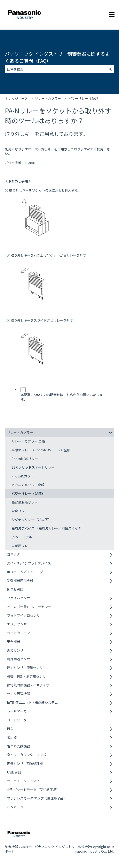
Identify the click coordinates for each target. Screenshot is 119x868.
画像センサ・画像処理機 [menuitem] (25, 763)
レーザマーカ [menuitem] (17, 711)
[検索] (110, 69)
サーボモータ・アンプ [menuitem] (23, 781)
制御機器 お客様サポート (18, 849)
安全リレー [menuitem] (20, 511)
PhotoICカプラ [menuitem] (23, 476)
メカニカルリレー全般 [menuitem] (28, 485)
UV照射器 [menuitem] (14, 772)
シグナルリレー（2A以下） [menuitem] (31, 520)
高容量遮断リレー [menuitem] (25, 502)
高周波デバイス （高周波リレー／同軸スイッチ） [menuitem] (48, 528)
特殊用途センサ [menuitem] (18, 659)
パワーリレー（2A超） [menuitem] (28, 493)
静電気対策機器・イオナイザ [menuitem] (28, 685)
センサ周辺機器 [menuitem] (18, 694)
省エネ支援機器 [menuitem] (18, 746)
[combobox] (56, 69)
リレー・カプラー (48, 98)
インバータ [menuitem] (15, 807)
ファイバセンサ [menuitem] (18, 598)
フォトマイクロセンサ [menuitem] (23, 615)
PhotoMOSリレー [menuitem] (25, 459)
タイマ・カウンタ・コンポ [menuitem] (26, 755)
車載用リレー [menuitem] (21, 546)
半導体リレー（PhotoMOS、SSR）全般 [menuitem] (41, 450)
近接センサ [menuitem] (15, 650)
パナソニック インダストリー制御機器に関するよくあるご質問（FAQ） (57, 57)
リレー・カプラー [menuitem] (20, 432)
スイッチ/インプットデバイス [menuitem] (29, 563)
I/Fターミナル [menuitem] (22, 537)
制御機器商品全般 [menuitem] (20, 580)
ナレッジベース (16, 98)
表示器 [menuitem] (12, 737)
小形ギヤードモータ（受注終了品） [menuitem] (33, 790)
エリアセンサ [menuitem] (17, 624)
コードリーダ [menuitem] (17, 720)
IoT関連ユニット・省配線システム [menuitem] (32, 702)
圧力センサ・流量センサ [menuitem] (25, 667)
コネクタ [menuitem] (13, 554)
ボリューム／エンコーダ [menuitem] (25, 572)
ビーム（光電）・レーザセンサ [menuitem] (29, 607)
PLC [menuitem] (10, 729)
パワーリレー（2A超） (85, 98)
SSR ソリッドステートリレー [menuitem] (33, 467)
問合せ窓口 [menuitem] (15, 589)
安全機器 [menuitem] (14, 641)
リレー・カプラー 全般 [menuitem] (28, 441)
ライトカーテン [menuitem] (18, 633)
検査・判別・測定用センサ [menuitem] (26, 676)
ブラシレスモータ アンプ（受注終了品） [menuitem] (37, 798)
